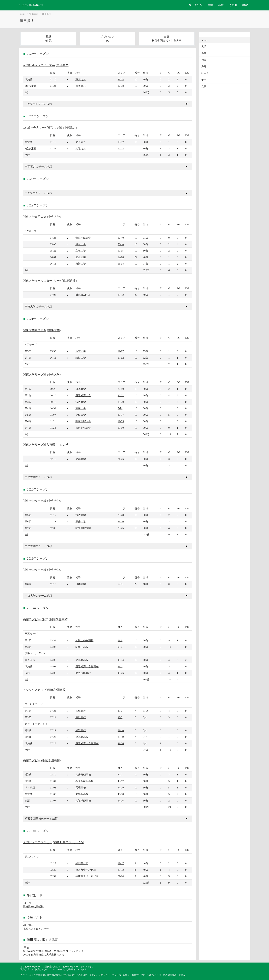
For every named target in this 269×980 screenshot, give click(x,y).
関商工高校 (82, 647)
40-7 (120, 711)
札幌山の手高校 (84, 640)
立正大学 (81, 257)
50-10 (121, 244)
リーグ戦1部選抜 (65, 281)
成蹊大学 (81, 244)
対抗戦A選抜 (83, 295)
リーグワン (196, 5)
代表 (204, 60)
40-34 (121, 660)
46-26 (121, 673)
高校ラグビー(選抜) (36, 619)
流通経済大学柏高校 (87, 666)
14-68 (121, 257)
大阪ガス (81, 86)
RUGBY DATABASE (31, 5)
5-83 (120, 584)
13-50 (121, 428)
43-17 (121, 781)
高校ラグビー (32, 760)
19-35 (121, 251)
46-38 (121, 794)
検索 (245, 5)
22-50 (121, 389)
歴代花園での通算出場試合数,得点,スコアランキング (53, 951)
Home (23, 14)
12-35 (121, 421)
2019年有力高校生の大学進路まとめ (44, 955)
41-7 (120, 666)
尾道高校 (81, 730)
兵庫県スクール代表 (87, 876)
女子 (204, 87)
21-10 (121, 521)
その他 (233, 5)
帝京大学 (81, 351)
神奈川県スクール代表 (68, 842)
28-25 (121, 528)
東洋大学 (81, 264)
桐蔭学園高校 (160, 41)
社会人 (205, 73)
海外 (204, 67)
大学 (210, 5)
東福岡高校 (82, 660)
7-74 (120, 408)
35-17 (121, 415)
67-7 (120, 774)
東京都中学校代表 (86, 870)
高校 (221, 5)
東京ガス (81, 79)
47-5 (120, 717)
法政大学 (81, 402)
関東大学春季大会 (35, 217)
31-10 (121, 730)
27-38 (121, 86)
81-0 (120, 640)
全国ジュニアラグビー (38, 842)
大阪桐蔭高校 (83, 673)
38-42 (121, 295)
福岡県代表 (82, 863)
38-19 (121, 737)
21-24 (121, 876)
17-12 (121, 148)
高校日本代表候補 (33, 906)
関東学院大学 (83, 421)
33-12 (121, 870)
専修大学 (81, 415)
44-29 (121, 788)
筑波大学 (81, 358)
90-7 (120, 647)
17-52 (121, 358)
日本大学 (81, 389)
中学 (204, 80)
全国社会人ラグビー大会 (39, 65)
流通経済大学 (83, 395)
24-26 (121, 801)
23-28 (121, 79)
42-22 (121, 395)
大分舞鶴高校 (83, 774)
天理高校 (81, 788)
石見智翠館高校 (84, 781)
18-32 (121, 142)
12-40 (121, 238)
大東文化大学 (83, 428)
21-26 (121, 459)
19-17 (121, 863)
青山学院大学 (83, 238)
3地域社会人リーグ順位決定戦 (43, 128)
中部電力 (34, 14)
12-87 (121, 351)
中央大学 (176, 41)
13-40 (121, 402)
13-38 (121, 264)
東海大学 (81, 408)
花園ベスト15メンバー (36, 929)
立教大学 (81, 251)
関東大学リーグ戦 (35, 375)
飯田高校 (81, 717)
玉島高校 (81, 711)
